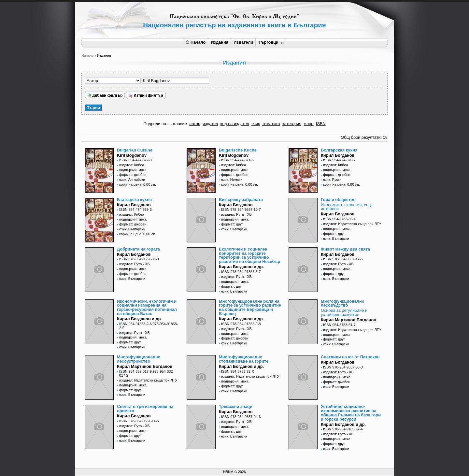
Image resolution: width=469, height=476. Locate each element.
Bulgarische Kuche (238, 150)
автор (195, 124)
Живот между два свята (345, 249)
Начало (196, 42)
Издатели (243, 42)
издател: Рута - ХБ (236, 214)
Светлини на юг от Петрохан (350, 357)
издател (210, 124)
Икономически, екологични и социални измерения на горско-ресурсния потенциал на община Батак (147, 307)
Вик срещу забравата (241, 200)
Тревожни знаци (236, 406)
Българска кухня (134, 200)
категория (292, 124)
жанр (309, 124)
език (256, 124)
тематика (271, 124)
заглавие (178, 124)
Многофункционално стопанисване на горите (244, 359)
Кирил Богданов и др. (241, 267)
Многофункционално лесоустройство (139, 359)
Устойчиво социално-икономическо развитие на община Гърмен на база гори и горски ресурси (351, 413)
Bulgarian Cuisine (135, 150)
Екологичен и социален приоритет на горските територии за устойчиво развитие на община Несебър (249, 255)
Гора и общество (338, 200)
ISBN (321, 124)
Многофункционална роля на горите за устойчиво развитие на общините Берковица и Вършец (250, 307)
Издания (220, 42)
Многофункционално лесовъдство (343, 303)
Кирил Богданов (338, 155)
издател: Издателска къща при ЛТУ (352, 224)
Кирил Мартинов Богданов (348, 320)
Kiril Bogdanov (132, 155)
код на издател (235, 124)
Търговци (270, 42)
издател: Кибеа (132, 165)
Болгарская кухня (339, 150)
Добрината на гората (138, 249)
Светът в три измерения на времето (145, 409)
